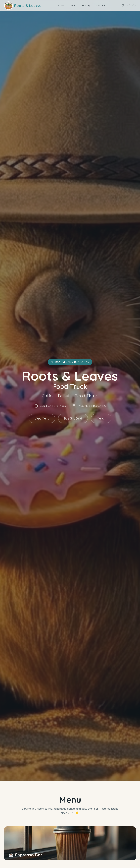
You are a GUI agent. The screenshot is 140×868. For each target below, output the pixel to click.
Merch (101, 419)
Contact (100, 6)
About (73, 6)
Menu (61, 6)
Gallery (86, 6)
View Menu (42, 419)
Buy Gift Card (73, 419)
